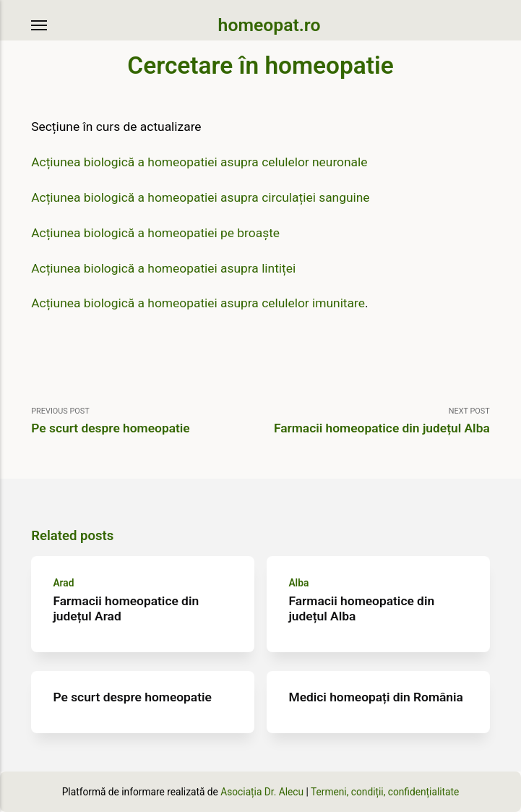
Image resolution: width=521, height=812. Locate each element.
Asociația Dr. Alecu (262, 792)
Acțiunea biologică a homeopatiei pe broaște (155, 233)
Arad (64, 583)
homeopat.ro (270, 25)
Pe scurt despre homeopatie (133, 697)
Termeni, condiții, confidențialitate (385, 792)
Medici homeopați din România (376, 697)
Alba (299, 583)
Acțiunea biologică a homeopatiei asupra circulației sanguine (200, 197)
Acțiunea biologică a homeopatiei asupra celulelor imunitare (198, 303)
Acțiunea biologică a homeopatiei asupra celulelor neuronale (199, 162)
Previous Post (146, 421)
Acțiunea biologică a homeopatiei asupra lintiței (163, 268)
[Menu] (40, 25)
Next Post (375, 421)
